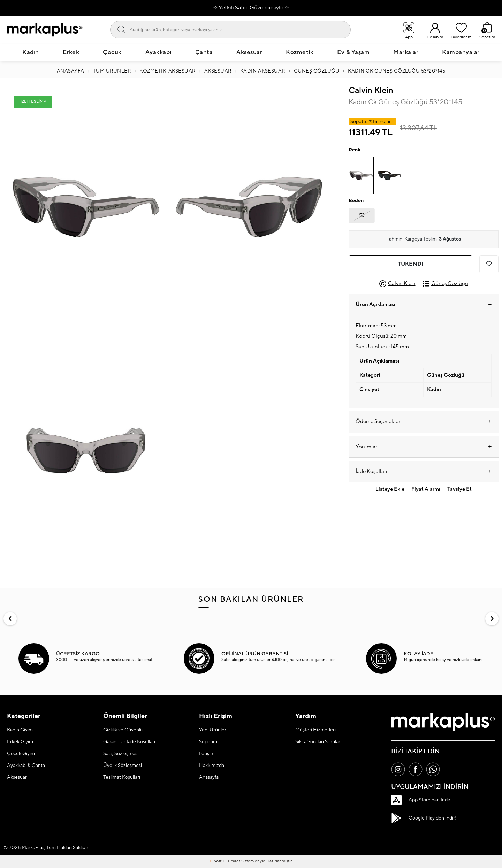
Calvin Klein (371, 90)
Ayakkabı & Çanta (26, 766)
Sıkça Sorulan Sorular (318, 742)
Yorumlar (424, 447)
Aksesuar (249, 52)
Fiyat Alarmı (426, 489)
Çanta (204, 52)
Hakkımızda (212, 766)
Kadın (31, 52)
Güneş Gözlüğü (317, 71)
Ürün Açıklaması (424, 304)
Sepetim (208, 742)
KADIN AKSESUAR (263, 71)
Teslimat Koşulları (122, 777)
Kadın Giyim (20, 730)
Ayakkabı (158, 52)
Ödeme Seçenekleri (424, 422)
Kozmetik (300, 52)
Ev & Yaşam (353, 52)
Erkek (71, 52)
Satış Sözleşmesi (121, 754)
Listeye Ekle (390, 489)
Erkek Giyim (20, 742)
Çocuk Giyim (21, 754)
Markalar (406, 52)
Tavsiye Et (459, 489)
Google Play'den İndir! (424, 818)
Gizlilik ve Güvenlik (123, 730)
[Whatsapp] (433, 769)
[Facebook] (416, 769)
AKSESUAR (218, 71)
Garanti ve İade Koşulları (129, 742)
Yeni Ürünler (213, 730)
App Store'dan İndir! (421, 800)
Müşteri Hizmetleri (315, 730)
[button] (10, 619)
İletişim (207, 754)
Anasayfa (71, 71)
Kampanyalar (461, 52)
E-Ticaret (231, 861)
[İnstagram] (398, 769)
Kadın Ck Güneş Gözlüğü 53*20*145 (397, 71)
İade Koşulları (424, 472)
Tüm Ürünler (112, 71)
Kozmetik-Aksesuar (168, 71)
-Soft (216, 861)
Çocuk (112, 52)
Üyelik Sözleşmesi (123, 766)
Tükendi (410, 264)
